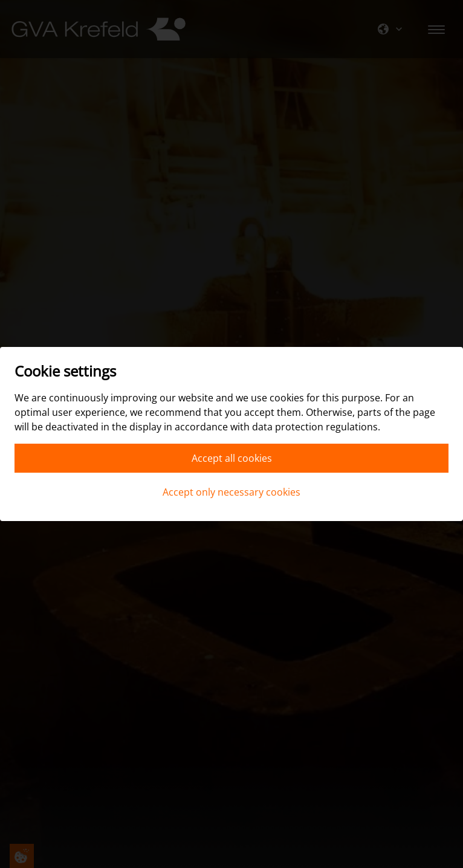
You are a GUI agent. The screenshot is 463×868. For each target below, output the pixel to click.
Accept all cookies (232, 458)
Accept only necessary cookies (231, 492)
